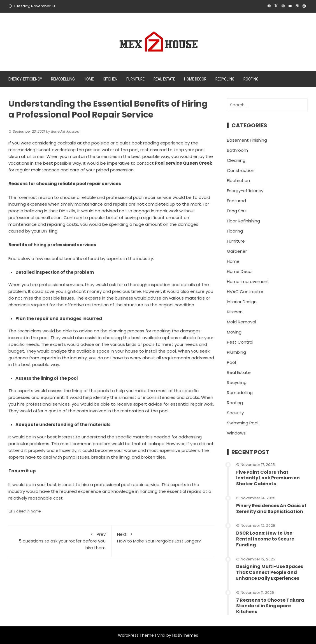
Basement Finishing (247, 140)
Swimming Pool (243, 423)
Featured (236, 201)
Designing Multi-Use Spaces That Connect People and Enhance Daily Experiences (270, 572)
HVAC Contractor (245, 292)
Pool (231, 362)
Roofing (251, 79)
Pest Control (240, 342)
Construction (241, 170)
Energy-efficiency (25, 79)
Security (235, 413)
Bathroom (237, 150)
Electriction (238, 180)
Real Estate (164, 79)
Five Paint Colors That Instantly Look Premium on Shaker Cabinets (268, 478)
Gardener (237, 251)
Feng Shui (237, 211)
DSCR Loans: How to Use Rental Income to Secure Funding (265, 539)
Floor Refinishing (243, 221)
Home (89, 79)
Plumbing (236, 352)
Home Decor (195, 79)
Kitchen (110, 79)
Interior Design (242, 302)
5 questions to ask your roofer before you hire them (60, 541)
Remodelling (63, 79)
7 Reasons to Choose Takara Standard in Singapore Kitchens (270, 606)
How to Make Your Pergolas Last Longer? (163, 537)
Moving (234, 332)
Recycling (225, 79)
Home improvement (248, 281)
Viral (161, 635)
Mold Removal (241, 322)
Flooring (235, 231)
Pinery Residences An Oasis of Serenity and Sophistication (271, 509)
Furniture (135, 79)
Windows (236, 433)
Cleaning (236, 160)
